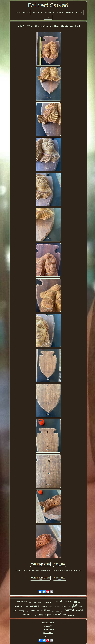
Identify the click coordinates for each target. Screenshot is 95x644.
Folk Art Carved (48, 623)
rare (69, 607)
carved (69, 610)
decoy (27, 611)
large (30, 602)
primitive (35, 611)
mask (26, 607)
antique (46, 610)
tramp (35, 615)
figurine (40, 602)
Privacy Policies (48, 629)
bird (57, 611)
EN (46, 636)
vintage (27, 614)
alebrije (49, 602)
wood (80, 610)
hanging (71, 615)
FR (50, 636)
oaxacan (44, 607)
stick (81, 607)
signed (77, 602)
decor (35, 602)
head (62, 611)
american (57, 607)
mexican (18, 606)
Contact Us (48, 626)
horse (53, 611)
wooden (68, 602)
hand (59, 601)
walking (21, 611)
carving (35, 606)
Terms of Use (48, 633)
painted (57, 614)
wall (64, 615)
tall (15, 611)
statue (41, 615)
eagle (51, 607)
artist (64, 607)
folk (75, 606)
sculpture (21, 602)
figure (48, 615)
